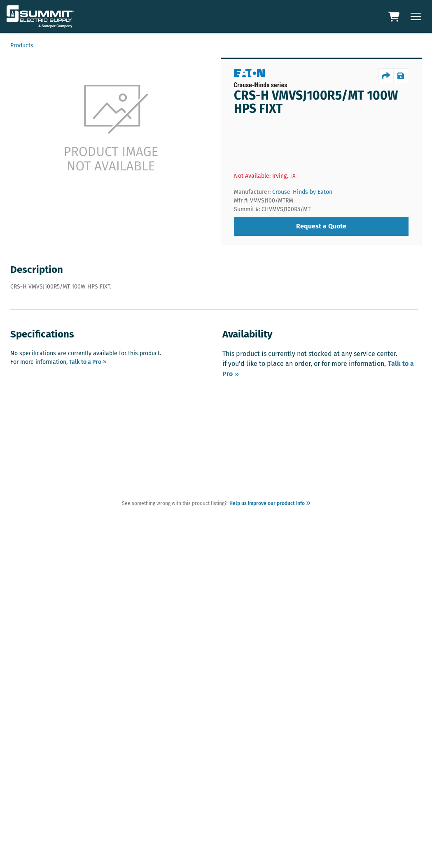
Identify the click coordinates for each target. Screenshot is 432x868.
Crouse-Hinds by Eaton (302, 192)
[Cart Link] (395, 17)
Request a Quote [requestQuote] (321, 226)
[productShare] (386, 76)
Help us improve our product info (269, 503)
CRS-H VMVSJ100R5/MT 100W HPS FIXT (316, 102)
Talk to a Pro (88, 362)
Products (22, 45)
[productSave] (401, 76)
